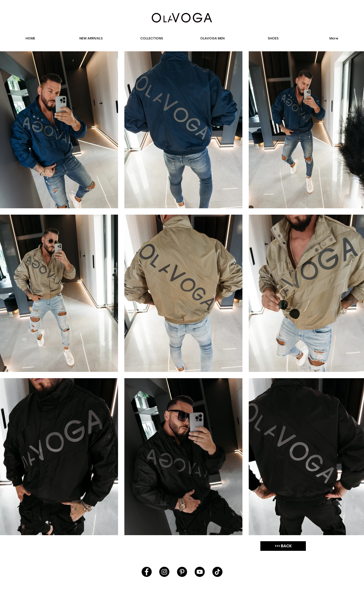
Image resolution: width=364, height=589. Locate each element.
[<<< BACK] (283, 546)
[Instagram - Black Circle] (164, 572)
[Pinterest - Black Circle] (182, 572)
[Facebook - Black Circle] (147, 572)
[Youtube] (200, 572)
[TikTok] (217, 572)
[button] (273, 38)
